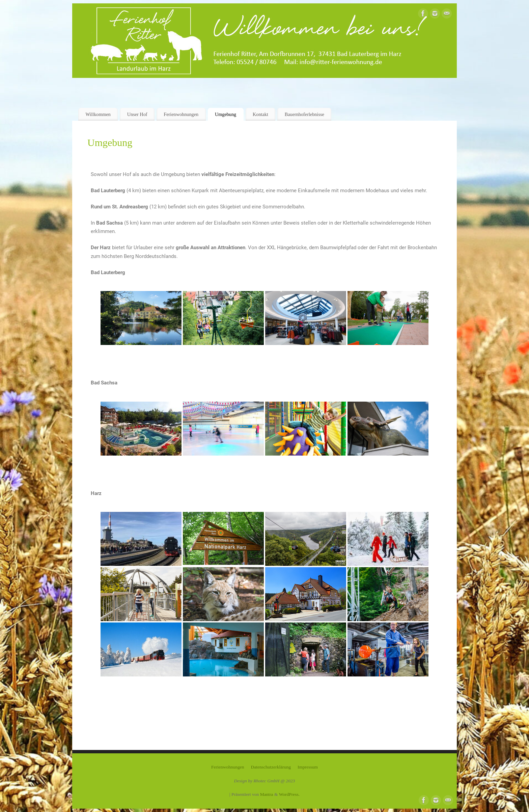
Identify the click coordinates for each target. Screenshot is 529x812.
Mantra (267, 794)
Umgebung (226, 114)
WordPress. (289, 794)
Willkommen (98, 114)
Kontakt (260, 114)
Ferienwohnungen (181, 114)
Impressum (308, 767)
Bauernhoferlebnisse (304, 114)
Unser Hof (137, 114)
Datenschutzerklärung (271, 767)
